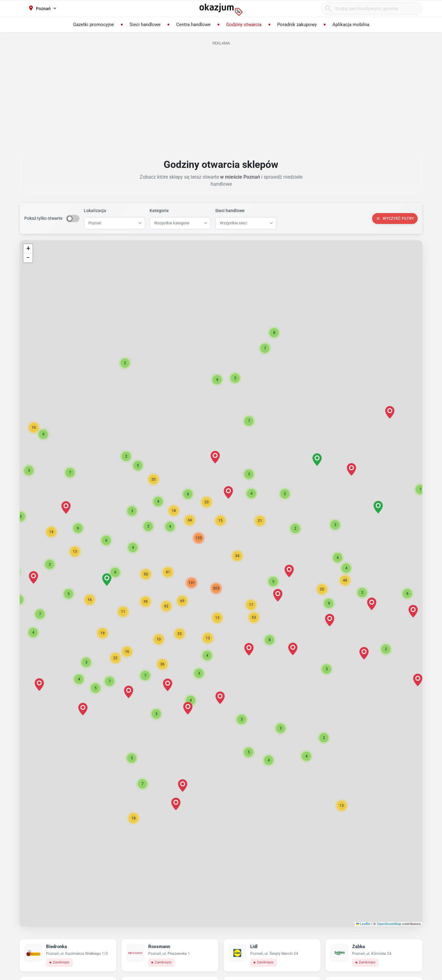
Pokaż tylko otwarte (43, 218)
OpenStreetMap (389, 924)
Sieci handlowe (230, 211)
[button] (251, 605)
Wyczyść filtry (395, 219)
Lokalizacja (95, 211)
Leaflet (363, 924)
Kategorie (159, 211)
